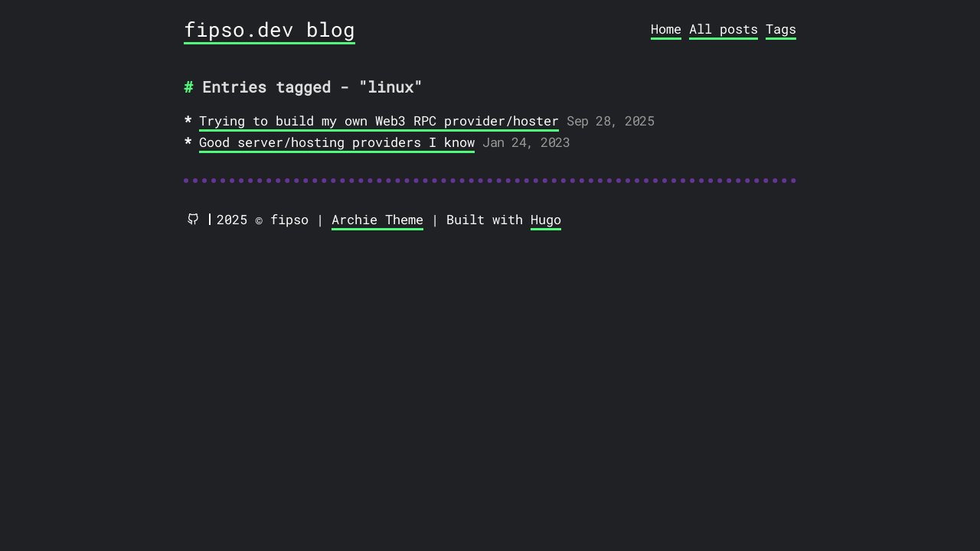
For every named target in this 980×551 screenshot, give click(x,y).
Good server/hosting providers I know (337, 142)
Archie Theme (377, 219)
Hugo (546, 219)
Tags (781, 29)
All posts (724, 29)
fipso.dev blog (269, 29)
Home (666, 29)
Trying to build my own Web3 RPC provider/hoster (379, 121)
